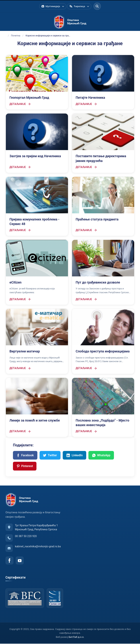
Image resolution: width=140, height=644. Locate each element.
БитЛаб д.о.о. (76, 637)
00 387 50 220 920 (26, 537)
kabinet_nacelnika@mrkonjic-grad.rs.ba (38, 547)
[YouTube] (20, 561)
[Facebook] (9, 561)
